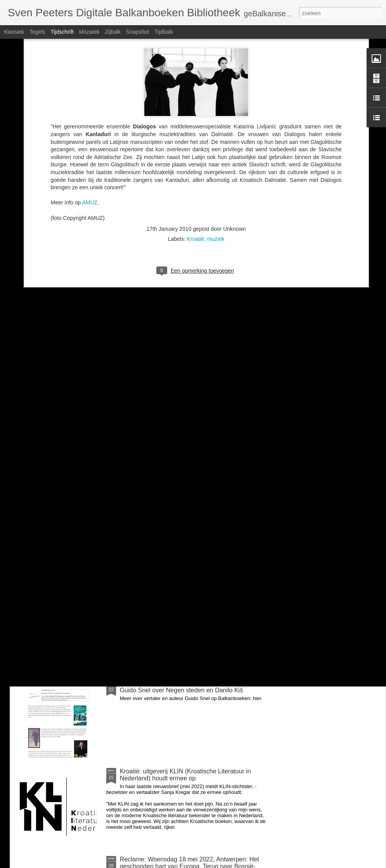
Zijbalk (113, 32)
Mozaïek (89, 32)
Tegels (37, 32)
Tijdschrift (62, 32)
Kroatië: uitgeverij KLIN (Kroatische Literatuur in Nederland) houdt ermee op (185, 775)
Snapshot (138, 32)
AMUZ (90, 112)
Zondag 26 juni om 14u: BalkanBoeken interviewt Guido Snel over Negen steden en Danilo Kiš (187, 687)
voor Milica (135, 595)
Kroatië (196, 149)
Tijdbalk (164, 32)
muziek (216, 149)
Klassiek (14, 32)
